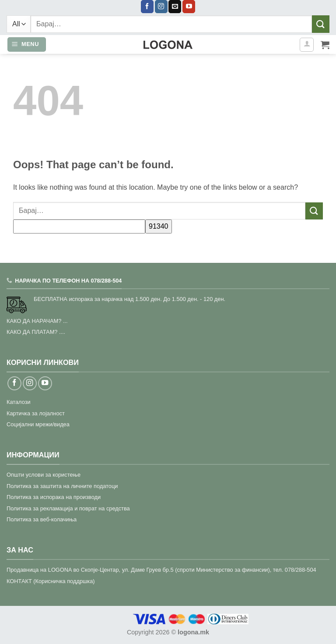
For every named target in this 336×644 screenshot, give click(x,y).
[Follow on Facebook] (147, 7)
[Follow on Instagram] (161, 7)
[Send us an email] (175, 7)
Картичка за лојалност (36, 413)
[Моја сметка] (307, 45)
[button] (27, 44)
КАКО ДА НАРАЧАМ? (34, 321)
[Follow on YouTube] (189, 7)
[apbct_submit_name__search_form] (159, 226)
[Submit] (321, 24)
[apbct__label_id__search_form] (79, 226)
